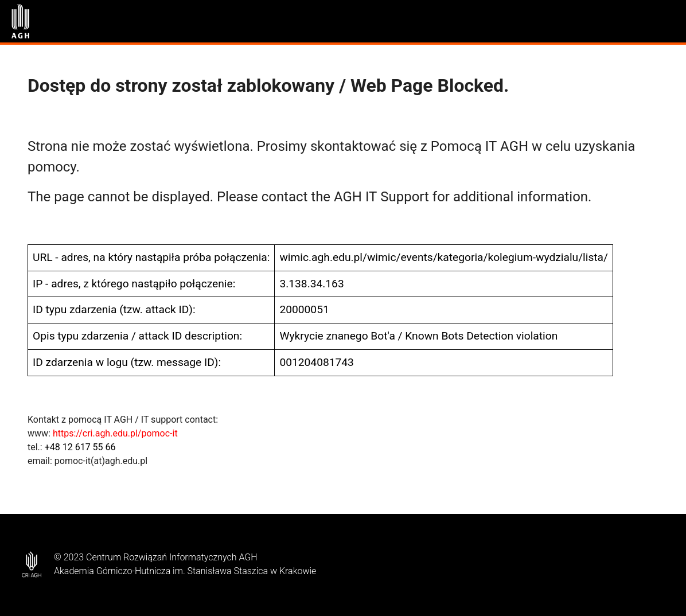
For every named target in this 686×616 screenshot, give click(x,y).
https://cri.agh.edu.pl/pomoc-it (115, 433)
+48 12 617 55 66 (80, 447)
